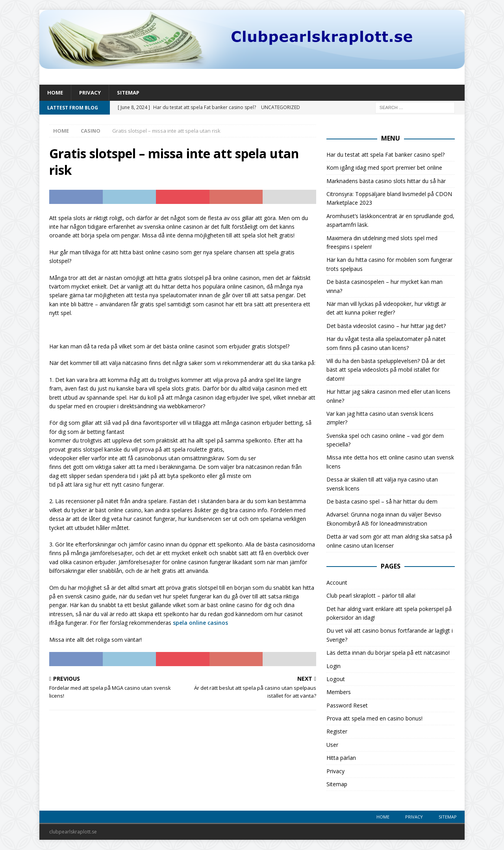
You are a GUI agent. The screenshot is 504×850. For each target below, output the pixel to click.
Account (337, 583)
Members (339, 693)
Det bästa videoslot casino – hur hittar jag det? (386, 326)
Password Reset (347, 706)
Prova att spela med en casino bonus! (374, 719)
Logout (336, 679)
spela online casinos (200, 623)
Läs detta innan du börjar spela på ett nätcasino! (388, 653)
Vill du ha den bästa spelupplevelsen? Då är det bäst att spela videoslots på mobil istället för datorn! (386, 370)
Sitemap (131, 93)
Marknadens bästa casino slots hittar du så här (386, 181)
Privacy (91, 93)
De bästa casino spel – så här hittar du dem (382, 502)
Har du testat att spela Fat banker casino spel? (385, 155)
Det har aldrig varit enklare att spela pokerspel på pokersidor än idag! (389, 614)
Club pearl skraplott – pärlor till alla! (371, 596)
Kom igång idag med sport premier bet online (384, 168)
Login (334, 666)
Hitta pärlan (341, 758)
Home (56, 93)
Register (337, 732)
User (332, 745)
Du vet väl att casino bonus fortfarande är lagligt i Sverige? (390, 636)
